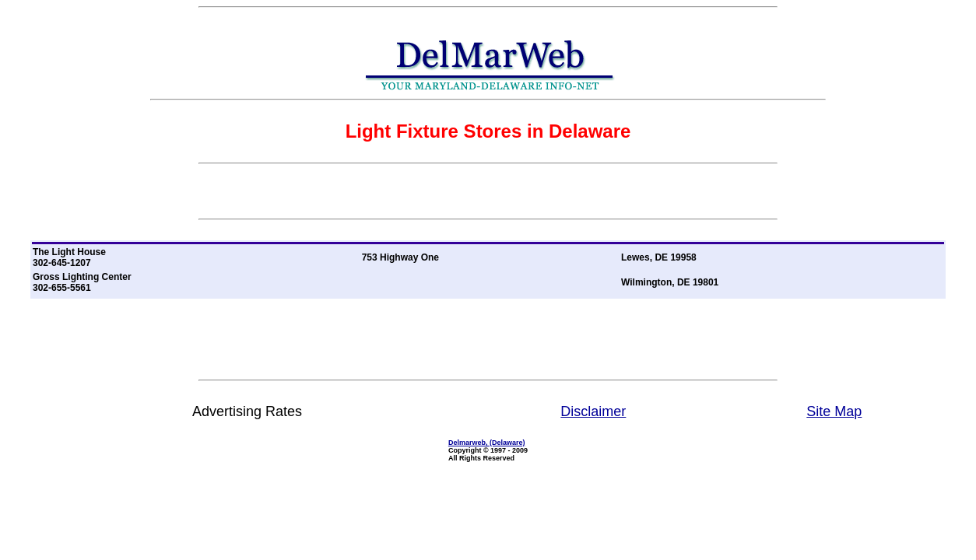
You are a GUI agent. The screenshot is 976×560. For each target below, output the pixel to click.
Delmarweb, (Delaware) (487, 443)
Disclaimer (593, 411)
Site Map (834, 411)
